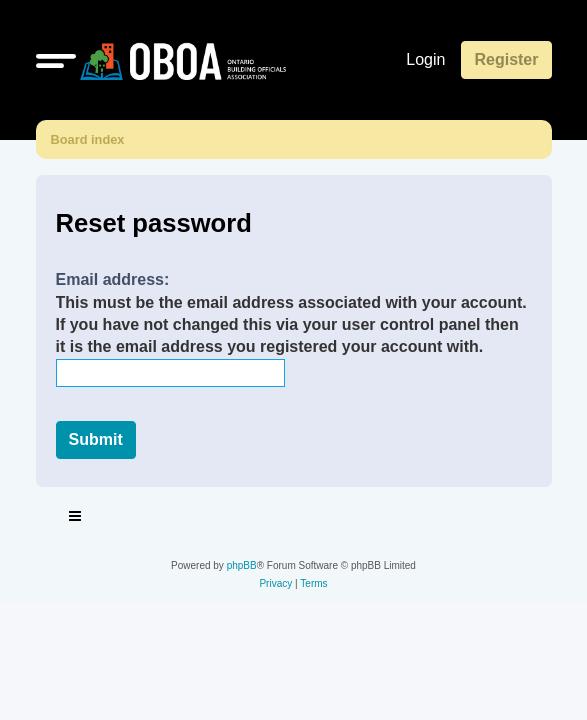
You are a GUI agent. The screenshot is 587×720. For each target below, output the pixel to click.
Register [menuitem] (506, 59)
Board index (88, 139)
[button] (56, 60)
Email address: (113, 279)
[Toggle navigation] (76, 519)
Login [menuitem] (425, 59)
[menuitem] (275, 584)
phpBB (242, 565)
